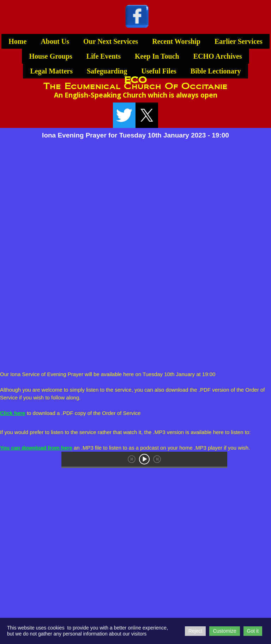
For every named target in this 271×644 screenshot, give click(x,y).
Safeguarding (107, 71)
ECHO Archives (218, 56)
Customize (224, 631)
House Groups (50, 56)
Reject (195, 631)
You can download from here (36, 448)
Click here (13, 413)
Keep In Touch (157, 56)
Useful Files (159, 71)
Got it (253, 631)
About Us (55, 41)
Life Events (104, 56)
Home (17, 41)
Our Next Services (111, 41)
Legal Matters (51, 71)
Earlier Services (239, 41)
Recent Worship (176, 41)
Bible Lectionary (216, 71)
